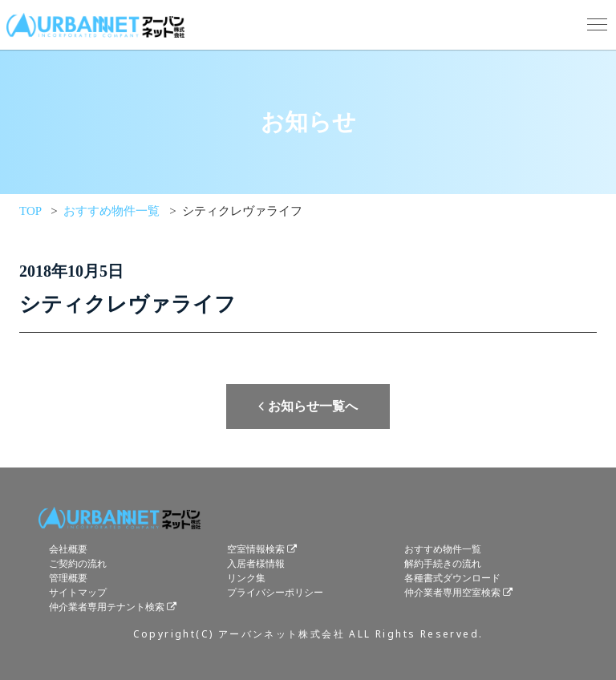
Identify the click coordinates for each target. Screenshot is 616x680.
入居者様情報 (256, 564)
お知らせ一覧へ (308, 406)
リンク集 (246, 578)
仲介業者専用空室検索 (452, 593)
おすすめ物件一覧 (443, 549)
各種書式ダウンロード (452, 578)
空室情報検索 (256, 549)
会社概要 (68, 549)
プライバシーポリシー (275, 593)
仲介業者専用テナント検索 (107, 607)
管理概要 (68, 578)
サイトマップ (78, 593)
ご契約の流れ (78, 564)
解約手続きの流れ (443, 564)
